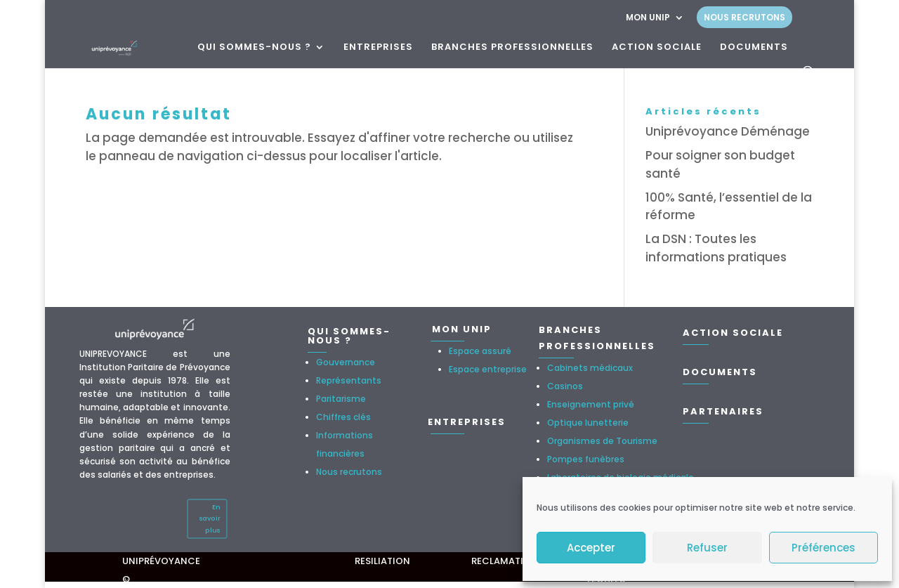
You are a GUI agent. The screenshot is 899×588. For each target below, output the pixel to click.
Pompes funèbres (586, 459)
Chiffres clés (343, 417)
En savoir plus (209, 518)
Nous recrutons (349, 472)
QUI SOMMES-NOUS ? (254, 48)
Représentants (349, 380)
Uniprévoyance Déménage (728, 131)
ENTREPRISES (378, 48)
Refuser (707, 548)
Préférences (823, 548)
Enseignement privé (591, 404)
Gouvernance (346, 362)
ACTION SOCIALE (657, 48)
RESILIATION (382, 561)
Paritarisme (341, 399)
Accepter (591, 548)
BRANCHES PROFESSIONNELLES (512, 48)
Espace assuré (480, 351)
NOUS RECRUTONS (744, 17)
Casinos (565, 386)
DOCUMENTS (754, 48)
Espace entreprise (488, 369)
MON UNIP (648, 18)
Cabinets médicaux (590, 368)
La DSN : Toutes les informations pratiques (716, 248)
